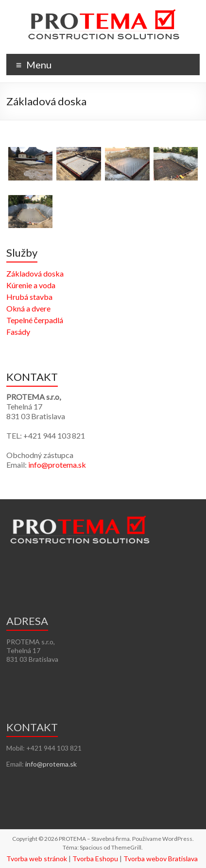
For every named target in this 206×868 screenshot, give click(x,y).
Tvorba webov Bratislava (161, 859)
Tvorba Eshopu (95, 859)
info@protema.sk (57, 465)
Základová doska (35, 273)
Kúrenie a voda (31, 285)
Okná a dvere (28, 308)
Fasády (18, 332)
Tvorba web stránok (37, 859)
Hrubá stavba (29, 297)
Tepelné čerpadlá (35, 320)
